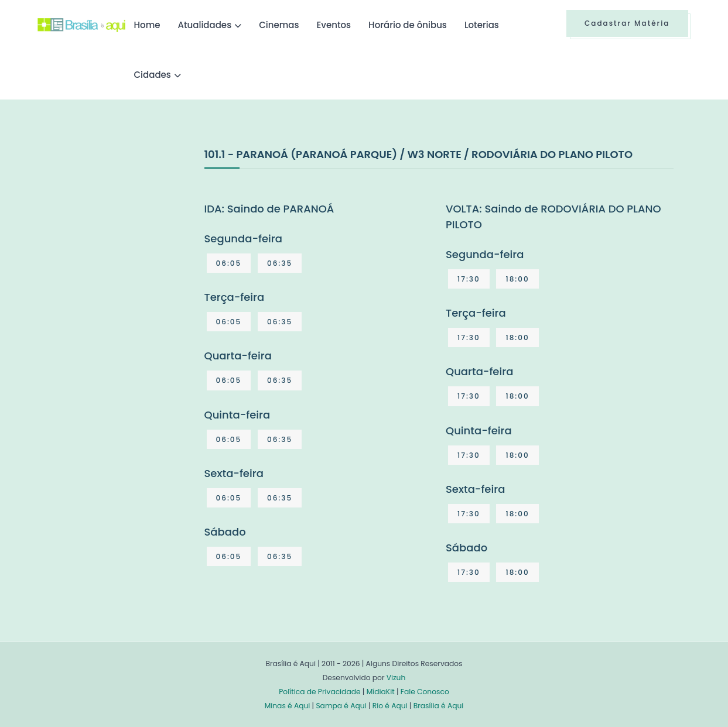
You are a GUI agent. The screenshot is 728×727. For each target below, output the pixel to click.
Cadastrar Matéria (627, 23)
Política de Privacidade (319, 692)
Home (147, 25)
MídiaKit (381, 692)
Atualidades (205, 25)
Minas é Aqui (288, 706)
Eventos (334, 25)
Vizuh (396, 678)
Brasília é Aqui (439, 706)
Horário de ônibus (408, 25)
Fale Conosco (425, 692)
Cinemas (279, 25)
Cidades (153, 75)
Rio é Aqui (390, 706)
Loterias (482, 25)
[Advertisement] (125, 234)
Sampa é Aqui (341, 706)
